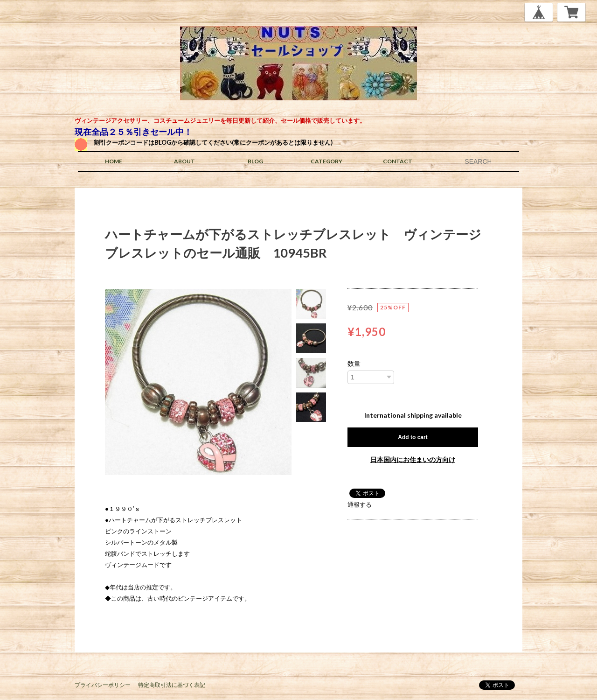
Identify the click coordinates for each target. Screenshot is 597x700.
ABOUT (184, 161)
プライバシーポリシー (103, 685)
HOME (114, 161)
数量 (354, 364)
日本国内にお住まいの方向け (413, 459)
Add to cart (413, 437)
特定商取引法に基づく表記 (172, 685)
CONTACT (398, 161)
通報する (360, 504)
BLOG (255, 161)
